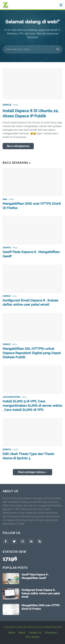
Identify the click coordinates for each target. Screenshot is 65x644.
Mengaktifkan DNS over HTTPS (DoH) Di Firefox (32, 206)
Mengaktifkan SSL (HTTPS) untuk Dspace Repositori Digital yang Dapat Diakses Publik (32, 353)
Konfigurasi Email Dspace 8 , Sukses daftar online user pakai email (30, 302)
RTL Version (33, 637)
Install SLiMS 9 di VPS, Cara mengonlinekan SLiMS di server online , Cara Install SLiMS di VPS (32, 405)
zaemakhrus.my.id (32, 627)
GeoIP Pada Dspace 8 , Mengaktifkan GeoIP (31, 254)
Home (12, 633)
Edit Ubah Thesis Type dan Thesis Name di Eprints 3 (28, 456)
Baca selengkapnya (18, 146)
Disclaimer (51, 633)
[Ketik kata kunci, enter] (32, 49)
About (22, 633)
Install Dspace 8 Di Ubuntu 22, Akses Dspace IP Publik (31, 113)
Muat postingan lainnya (32, 472)
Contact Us (35, 633)
